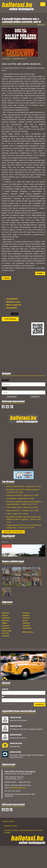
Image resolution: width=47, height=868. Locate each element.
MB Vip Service (28, 632)
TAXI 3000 (26, 626)
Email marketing (6, 704)
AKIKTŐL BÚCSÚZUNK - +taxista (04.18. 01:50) (24, 486)
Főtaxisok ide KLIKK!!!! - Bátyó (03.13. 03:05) (22, 495)
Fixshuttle (26, 613)
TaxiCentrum (27, 628)
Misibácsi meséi (13, 302)
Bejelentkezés (12, 397)
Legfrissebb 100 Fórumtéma (13, 532)
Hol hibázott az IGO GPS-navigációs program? (26, 729)
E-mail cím (5, 689)
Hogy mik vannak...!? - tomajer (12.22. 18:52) (22, 511)
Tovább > (40, 273)
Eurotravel (6, 626)
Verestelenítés (15, 746)
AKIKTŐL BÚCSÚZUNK (18, 721)
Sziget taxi (6, 628)
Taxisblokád (12, 308)
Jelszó (4, 388)
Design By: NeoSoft (8, 821)
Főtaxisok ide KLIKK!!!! (18, 738)
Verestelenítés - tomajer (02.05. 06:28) (20, 499)
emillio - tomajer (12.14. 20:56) (17, 514)
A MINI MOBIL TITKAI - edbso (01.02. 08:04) (22, 507)
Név (3, 696)
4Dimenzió (6, 613)
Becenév (5, 380)
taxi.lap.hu (6, 636)
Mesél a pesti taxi (14, 305)
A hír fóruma (10, 319)
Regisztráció (35, 397)
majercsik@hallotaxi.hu (18, 788)
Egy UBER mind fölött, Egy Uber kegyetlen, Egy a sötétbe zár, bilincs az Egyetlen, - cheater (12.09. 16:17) (24, 519)
